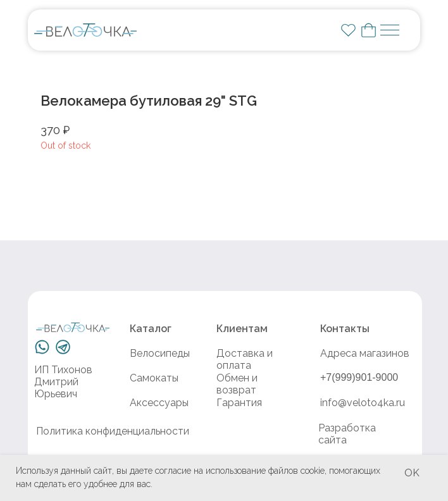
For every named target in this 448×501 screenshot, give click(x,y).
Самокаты (154, 378)
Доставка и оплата (245, 359)
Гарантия (239, 403)
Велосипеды (160, 353)
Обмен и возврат (237, 384)
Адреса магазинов (365, 353)
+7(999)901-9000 (359, 377)
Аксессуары (159, 403)
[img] (85, 30)
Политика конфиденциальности (113, 431)
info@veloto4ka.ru (363, 403)
